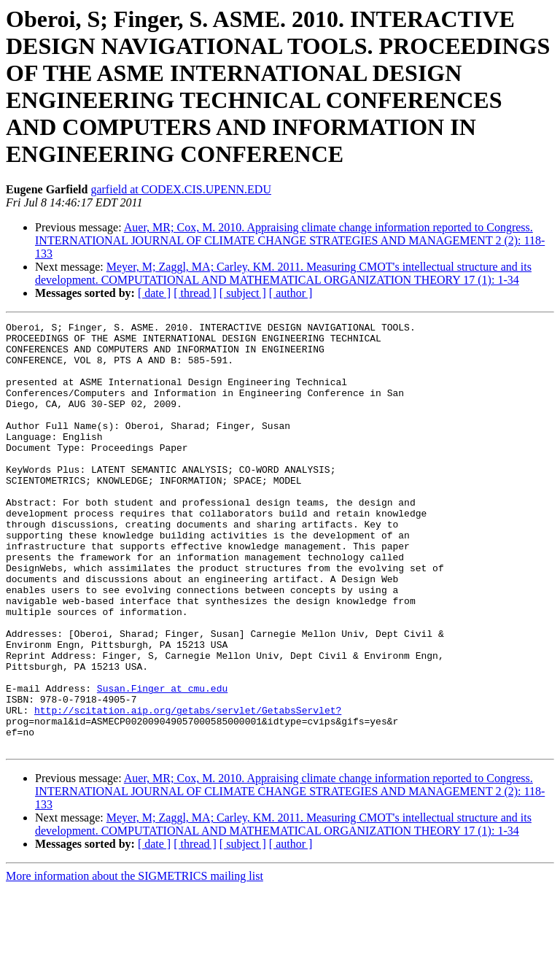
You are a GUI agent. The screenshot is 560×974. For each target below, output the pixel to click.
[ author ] (291, 293)
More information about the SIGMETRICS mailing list (135, 961)
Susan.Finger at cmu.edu (162, 762)
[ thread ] (195, 293)
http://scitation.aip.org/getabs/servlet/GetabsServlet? (188, 789)
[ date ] (154, 293)
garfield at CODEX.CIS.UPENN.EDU (181, 189)
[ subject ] (243, 293)
